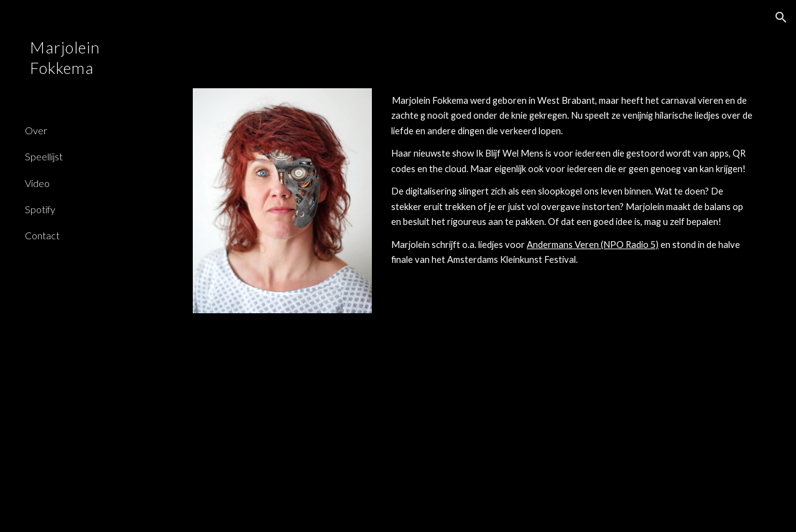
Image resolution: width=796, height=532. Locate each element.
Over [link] (36, 130)
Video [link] (37, 183)
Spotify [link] (40, 209)
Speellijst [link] (44, 156)
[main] (572, 181)
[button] (781, 17)
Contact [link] (42, 235)
